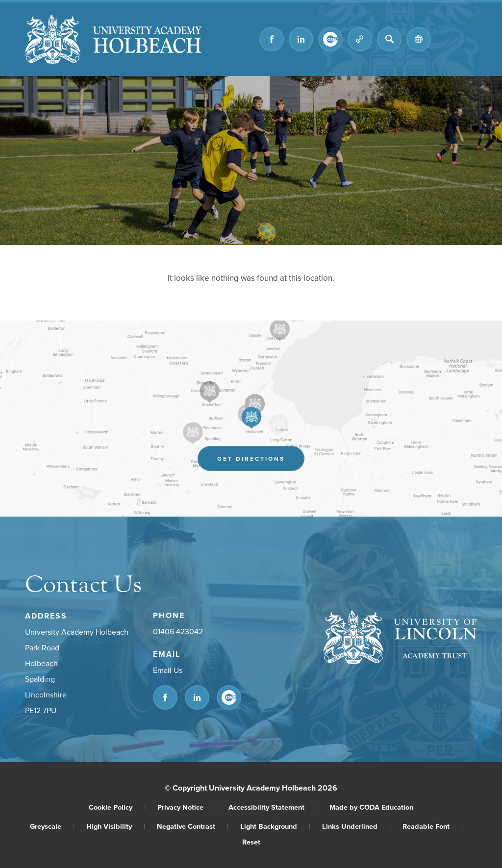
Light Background (275, 826)
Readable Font (433, 826)
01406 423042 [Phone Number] (178, 631)
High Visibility (116, 826)
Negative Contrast (193, 826)
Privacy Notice (187, 807)
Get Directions (251, 459)
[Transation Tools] (419, 39)
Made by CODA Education (371, 807)
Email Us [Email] (168, 670)
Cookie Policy (117, 807)
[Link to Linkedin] (301, 39)
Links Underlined (356, 826)
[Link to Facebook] (272, 39)
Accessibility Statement (273, 807)
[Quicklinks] (360, 39)
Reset (251, 842)
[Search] (389, 39)
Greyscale (52, 826)
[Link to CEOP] (330, 39)
